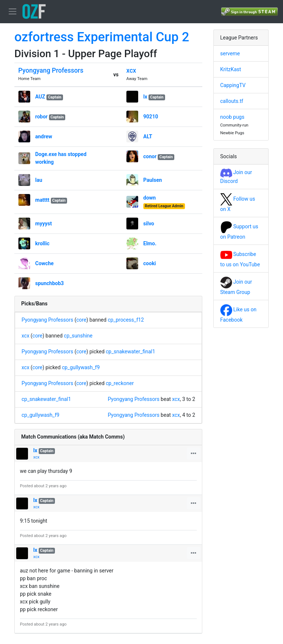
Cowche (45, 263)
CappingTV (233, 85)
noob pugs (233, 117)
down (150, 198)
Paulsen (153, 180)
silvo (149, 224)
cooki (150, 263)
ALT (148, 136)
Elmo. (150, 243)
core (81, 320)
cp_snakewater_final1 (130, 352)
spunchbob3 (50, 283)
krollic (43, 243)
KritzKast (231, 69)
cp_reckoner (120, 383)
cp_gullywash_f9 (81, 367)
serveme (230, 53)
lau (39, 180)
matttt (43, 200)
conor (150, 156)
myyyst (44, 224)
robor (42, 117)
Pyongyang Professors (51, 70)
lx (145, 97)
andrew (44, 136)
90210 (151, 117)
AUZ (40, 97)
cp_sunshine (78, 336)
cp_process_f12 (126, 320)
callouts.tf (232, 101)
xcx (131, 70)
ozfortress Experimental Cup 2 (102, 37)
